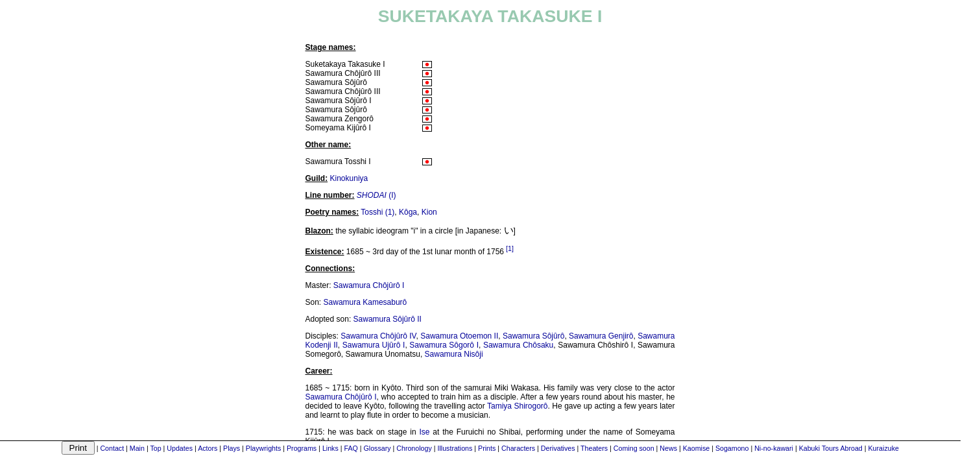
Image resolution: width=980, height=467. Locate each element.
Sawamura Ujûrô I (374, 345)
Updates (180, 448)
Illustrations (455, 448)
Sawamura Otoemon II (459, 336)
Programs (302, 448)
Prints (487, 448)
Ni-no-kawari (774, 448)
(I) (376, 195)
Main (137, 448)
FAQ (351, 448)
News (668, 448)
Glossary (377, 448)
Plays (232, 448)
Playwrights (263, 448)
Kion (429, 212)
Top (155, 448)
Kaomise (696, 448)
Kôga (408, 212)
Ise (424, 432)
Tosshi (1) (377, 212)
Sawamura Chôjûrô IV (378, 336)
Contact (112, 448)
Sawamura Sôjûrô (533, 336)
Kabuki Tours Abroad (831, 448)
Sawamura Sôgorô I (444, 345)
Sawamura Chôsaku (518, 345)
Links (330, 448)
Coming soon (634, 448)
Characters (518, 448)
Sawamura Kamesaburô (365, 302)
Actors (208, 448)
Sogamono (732, 448)
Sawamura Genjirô (601, 336)
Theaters (594, 448)
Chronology (414, 448)
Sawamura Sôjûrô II (388, 319)
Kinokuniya (349, 178)
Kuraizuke (884, 448)
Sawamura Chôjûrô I (369, 285)
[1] (510, 248)
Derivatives (558, 448)
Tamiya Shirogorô (518, 406)
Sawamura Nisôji (454, 354)
